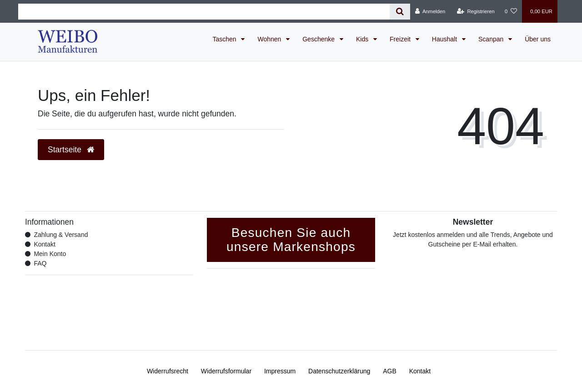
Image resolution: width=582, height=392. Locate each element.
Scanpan (492, 39)
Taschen (225, 39)
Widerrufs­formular (226, 371)
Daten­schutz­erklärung (339, 371)
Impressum (280, 371)
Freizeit (401, 39)
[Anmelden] (430, 11)
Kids (363, 39)
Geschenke (319, 39)
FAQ (40, 263)
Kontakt (44, 244)
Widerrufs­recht (168, 371)
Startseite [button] (71, 150)
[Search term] (204, 12)
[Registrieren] (476, 11)
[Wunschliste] (511, 11)
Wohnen (270, 39)
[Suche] (400, 12)
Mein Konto (50, 254)
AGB (390, 371)
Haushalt (445, 39)
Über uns (538, 39)
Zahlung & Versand (61, 235)
